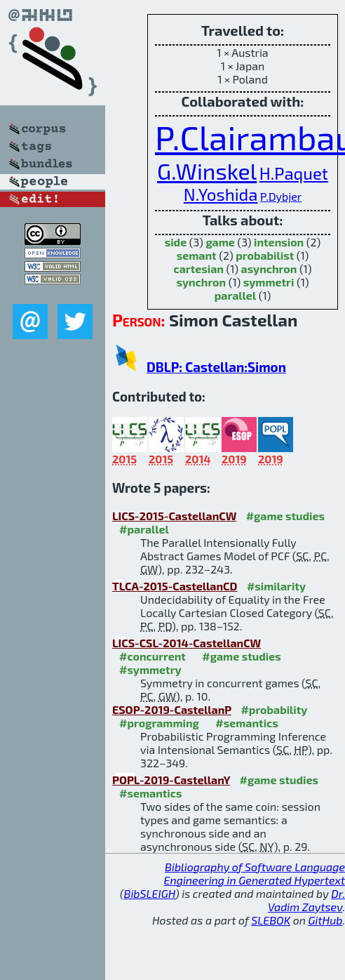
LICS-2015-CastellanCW (174, 516)
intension (279, 242)
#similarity (276, 586)
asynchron (269, 269)
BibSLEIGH (150, 893)
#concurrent (153, 656)
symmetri (269, 282)
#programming (159, 723)
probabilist (265, 255)
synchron (202, 282)
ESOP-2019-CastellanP (172, 709)
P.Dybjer (281, 196)
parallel (235, 295)
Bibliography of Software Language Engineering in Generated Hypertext (255, 873)
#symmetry (150, 669)
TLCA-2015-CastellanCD (175, 586)
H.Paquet (294, 173)
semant (197, 255)
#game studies (285, 516)
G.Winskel (207, 171)
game (220, 242)
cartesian (199, 269)
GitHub (326, 920)
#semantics (246, 723)
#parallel (144, 529)
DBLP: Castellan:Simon (216, 367)
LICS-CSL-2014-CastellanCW (187, 643)
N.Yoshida (221, 194)
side (176, 242)
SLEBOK (271, 920)
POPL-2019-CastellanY (171, 780)
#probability (274, 709)
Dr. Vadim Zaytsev (306, 900)
